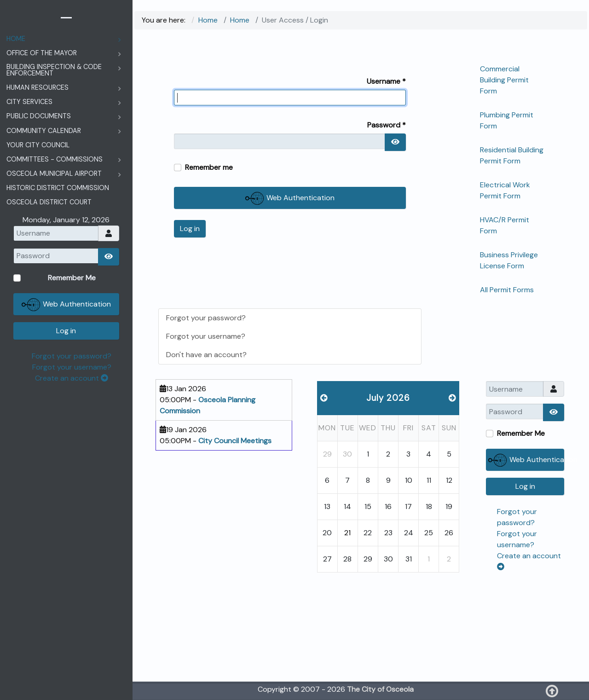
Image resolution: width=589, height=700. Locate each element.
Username (386, 81)
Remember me (209, 167)
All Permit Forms (507, 290)
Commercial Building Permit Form (504, 80)
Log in (190, 229)
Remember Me (521, 433)
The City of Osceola (380, 689)
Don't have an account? (206, 355)
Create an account (72, 378)
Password (387, 125)
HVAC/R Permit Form (505, 225)
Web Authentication (290, 198)
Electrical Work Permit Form (505, 190)
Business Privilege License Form (509, 260)
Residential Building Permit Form (512, 155)
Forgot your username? (206, 336)
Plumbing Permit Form (507, 120)
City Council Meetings (235, 441)
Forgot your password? (206, 318)
